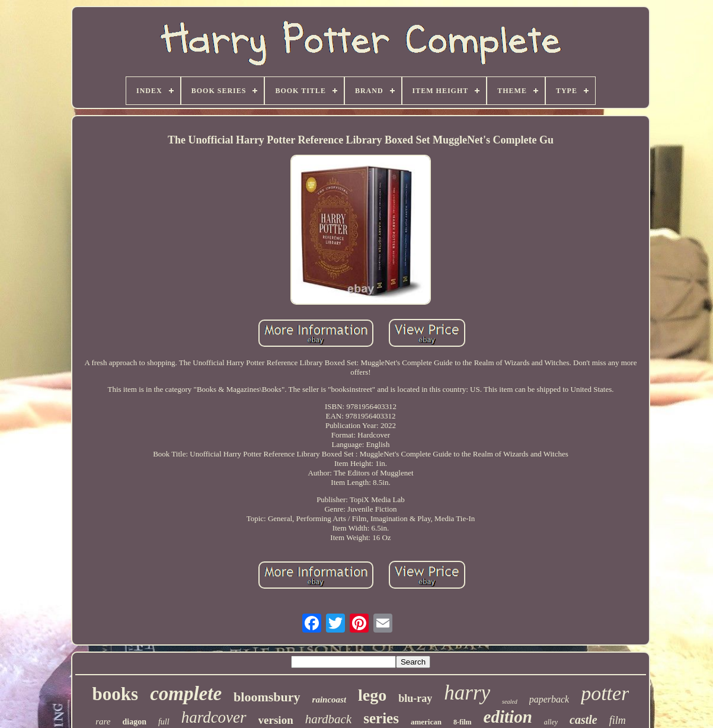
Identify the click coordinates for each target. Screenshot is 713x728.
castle (583, 720)
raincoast (330, 700)
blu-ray (415, 698)
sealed (510, 702)
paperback (549, 699)
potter (605, 693)
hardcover (214, 717)
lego (372, 695)
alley (551, 722)
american (426, 722)
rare (103, 721)
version (276, 720)
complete (186, 694)
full (164, 722)
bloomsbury (267, 697)
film (618, 720)
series (381, 718)
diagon (134, 722)
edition (508, 717)
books (116, 694)
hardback (329, 719)
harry (467, 693)
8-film (463, 722)
